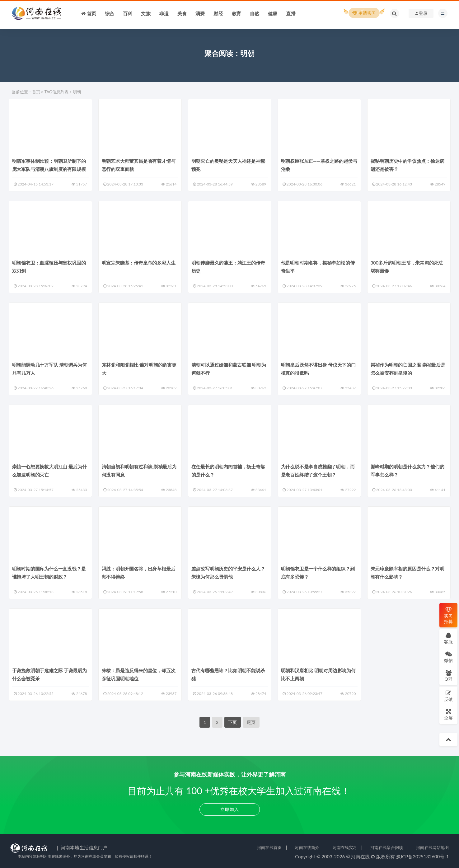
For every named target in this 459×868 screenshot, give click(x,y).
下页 (232, 722)
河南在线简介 (307, 847)
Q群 (448, 676)
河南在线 (360, 856)
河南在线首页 (269, 847)
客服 (448, 638)
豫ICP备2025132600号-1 (423, 856)
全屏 (448, 714)
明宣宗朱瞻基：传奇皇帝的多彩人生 (139, 263)
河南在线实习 (345, 847)
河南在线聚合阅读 (387, 847)
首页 (36, 92)
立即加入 (230, 809)
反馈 (448, 696)
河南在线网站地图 (432, 847)
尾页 (251, 722)
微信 (448, 657)
